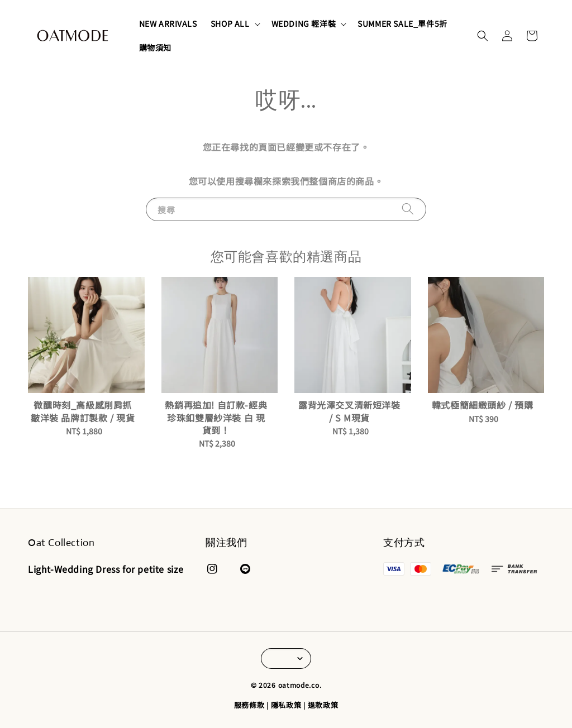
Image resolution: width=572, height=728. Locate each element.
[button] (483, 36)
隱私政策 (286, 705)
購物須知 (155, 47)
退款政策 (323, 705)
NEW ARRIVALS (168, 23)
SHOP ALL (230, 23)
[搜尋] (408, 209)
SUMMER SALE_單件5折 (402, 23)
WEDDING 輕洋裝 (304, 23)
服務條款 (249, 705)
